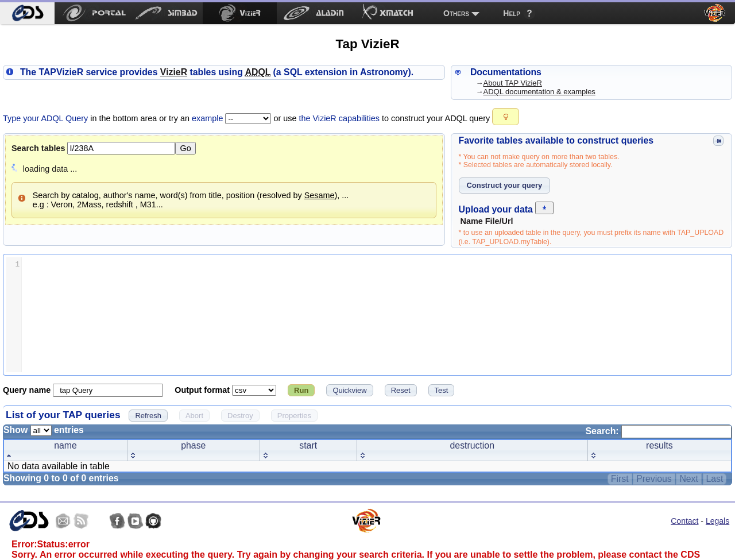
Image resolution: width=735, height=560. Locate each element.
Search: (659, 431)
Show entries (44, 430)
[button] (506, 117)
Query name (28, 390)
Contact (684, 521)
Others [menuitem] (456, 13)
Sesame (320, 195)
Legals (717, 521)
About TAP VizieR (513, 83)
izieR (174, 72)
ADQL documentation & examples (539, 92)
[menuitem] (27, 13)
